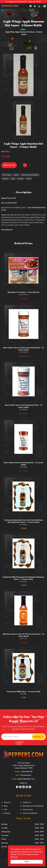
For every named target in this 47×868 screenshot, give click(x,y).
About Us (7, 802)
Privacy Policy (28, 810)
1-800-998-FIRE (27, 772)
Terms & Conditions (30, 813)
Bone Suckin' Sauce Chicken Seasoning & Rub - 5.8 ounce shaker (23, 349)
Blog (6, 806)
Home (23, 29)
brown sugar (7, 175)
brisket (29, 179)
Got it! (27, 862)
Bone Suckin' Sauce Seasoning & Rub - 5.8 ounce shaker (24, 464)
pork (13, 179)
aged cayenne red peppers (30, 175)
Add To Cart (9, 165)
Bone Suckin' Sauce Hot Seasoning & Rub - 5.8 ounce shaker (23, 406)
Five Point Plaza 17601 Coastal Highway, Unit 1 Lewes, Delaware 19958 (24, 765)
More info (14, 857)
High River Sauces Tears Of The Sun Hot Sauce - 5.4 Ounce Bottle (24, 635)
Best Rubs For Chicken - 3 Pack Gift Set (23, 292)
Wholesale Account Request (33, 806)
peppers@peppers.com (26, 779)
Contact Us (27, 802)
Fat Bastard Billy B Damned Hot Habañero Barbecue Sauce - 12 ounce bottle (24, 578)
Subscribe (38, 737)
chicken (20, 179)
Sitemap (7, 813)
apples (16, 175)
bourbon (5, 179)
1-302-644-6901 (25, 775)
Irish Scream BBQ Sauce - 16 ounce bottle (23, 692)
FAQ (5, 810)
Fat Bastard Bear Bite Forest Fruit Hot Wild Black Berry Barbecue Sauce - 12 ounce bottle (23, 521)
